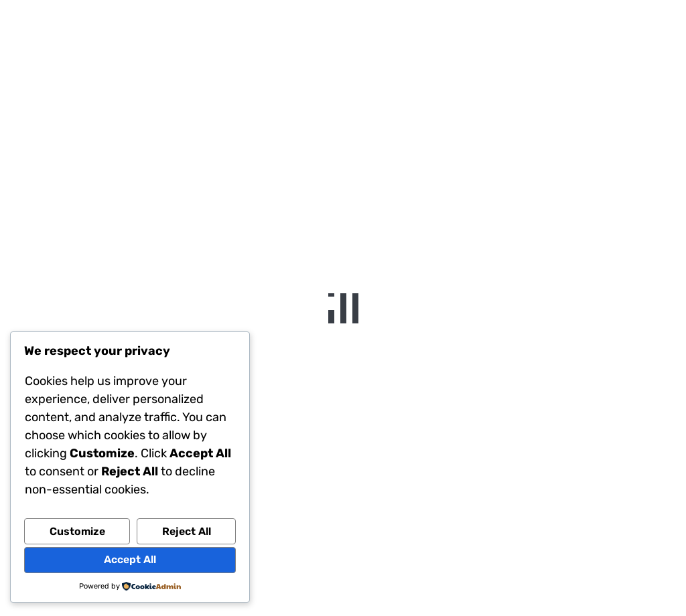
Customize (77, 531)
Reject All (187, 531)
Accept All (130, 559)
